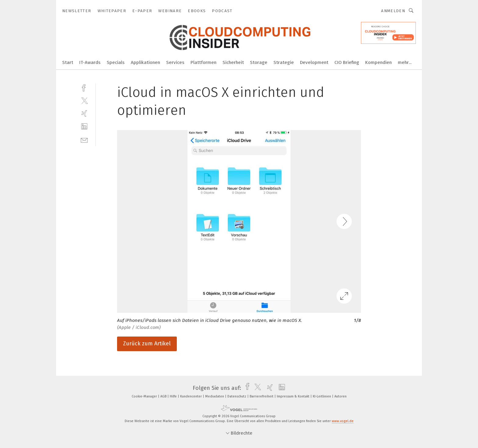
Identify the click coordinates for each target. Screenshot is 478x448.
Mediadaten (215, 396)
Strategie (284, 62)
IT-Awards (90, 62)
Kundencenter (191, 396)
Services (175, 62)
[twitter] (84, 100)
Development (314, 62)
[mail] (84, 140)
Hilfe (174, 396)
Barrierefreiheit (262, 396)
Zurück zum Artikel (147, 344)
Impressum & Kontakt (294, 396)
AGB (164, 396)
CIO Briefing (347, 62)
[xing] (84, 113)
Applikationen (145, 62)
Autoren (341, 396)
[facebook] (84, 87)
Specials (116, 62)
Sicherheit (233, 62)
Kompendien (378, 62)
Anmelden (393, 11)
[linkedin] (84, 127)
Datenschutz (237, 396)
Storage (259, 62)
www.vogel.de (343, 421)
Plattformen (203, 62)
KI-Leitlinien (322, 396)
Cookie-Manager (145, 396)
